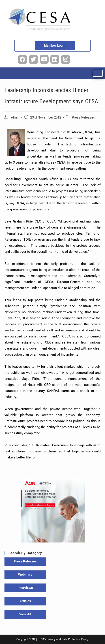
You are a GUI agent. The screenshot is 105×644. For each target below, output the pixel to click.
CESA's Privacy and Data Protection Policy (63, 639)
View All (25, 614)
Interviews (25, 588)
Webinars (25, 575)
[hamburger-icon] (98, 73)
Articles (25, 601)
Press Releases (83, 118)
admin (15, 118)
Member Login (55, 45)
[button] (52, 510)
